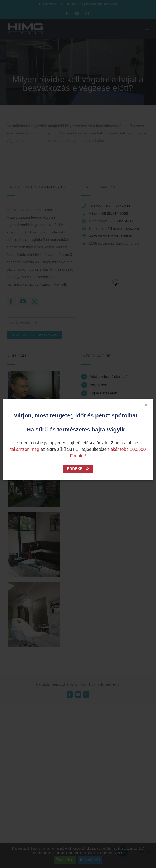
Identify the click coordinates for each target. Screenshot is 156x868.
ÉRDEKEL (78, 469)
